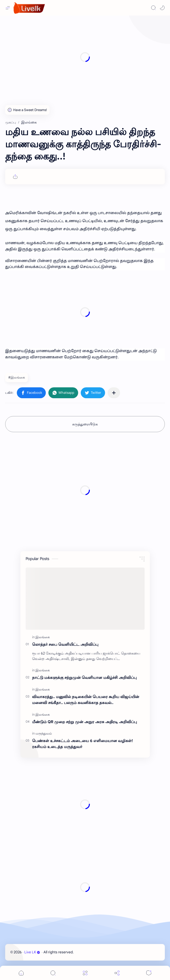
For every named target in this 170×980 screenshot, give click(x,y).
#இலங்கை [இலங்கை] (17, 377)
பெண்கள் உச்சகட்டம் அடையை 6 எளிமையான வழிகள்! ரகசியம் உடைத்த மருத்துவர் (83, 744)
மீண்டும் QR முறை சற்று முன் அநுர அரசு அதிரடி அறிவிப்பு (84, 722)
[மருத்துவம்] (44, 733)
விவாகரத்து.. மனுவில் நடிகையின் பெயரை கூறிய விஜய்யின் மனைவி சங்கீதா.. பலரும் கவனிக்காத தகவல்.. (86, 700)
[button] (162, 8)
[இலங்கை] (43, 637)
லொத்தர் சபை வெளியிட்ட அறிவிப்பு (65, 644)
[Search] (153, 8)
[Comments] (149, 973)
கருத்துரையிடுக (85, 424)
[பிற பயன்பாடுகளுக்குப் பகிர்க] (114, 393)
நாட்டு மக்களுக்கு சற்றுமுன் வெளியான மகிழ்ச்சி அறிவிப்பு (84, 677)
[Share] (117, 973)
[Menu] (85, 973)
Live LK (32, 952)
